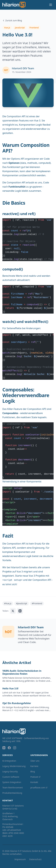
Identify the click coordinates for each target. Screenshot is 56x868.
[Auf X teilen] (13, 611)
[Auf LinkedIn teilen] (20, 611)
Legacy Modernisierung (14, 766)
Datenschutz (35, 859)
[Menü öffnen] (51, 5)
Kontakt (34, 782)
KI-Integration (9, 761)
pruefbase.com (39, 788)
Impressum (20, 859)
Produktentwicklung (12, 793)
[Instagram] (15, 748)
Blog (33, 771)
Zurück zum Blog (12, 20)
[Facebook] (9, 748)
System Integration (12, 782)
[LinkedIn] (4, 748)
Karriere (34, 766)
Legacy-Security (10, 771)
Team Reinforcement (13, 788)
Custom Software (11, 777)
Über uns (35, 761)
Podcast (36, 777)
